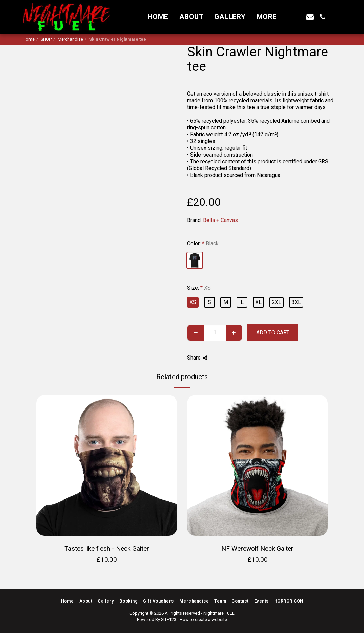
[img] (107, 465)
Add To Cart (273, 333)
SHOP (46, 39)
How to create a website (203, 620)
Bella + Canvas (220, 220)
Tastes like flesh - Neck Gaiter (107, 548)
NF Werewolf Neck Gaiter (257, 548)
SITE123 (169, 620)
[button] (297, 17)
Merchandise (70, 39)
